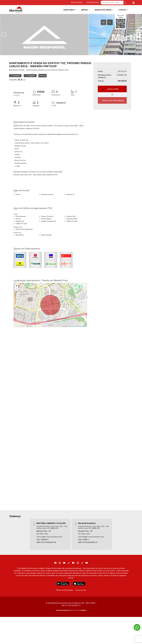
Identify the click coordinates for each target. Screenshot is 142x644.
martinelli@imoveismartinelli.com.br (91, 551)
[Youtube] (63, 578)
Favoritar (15, 90)
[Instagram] (57, 578)
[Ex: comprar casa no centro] (112, 3)
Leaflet (72, 341)
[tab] (104, 22)
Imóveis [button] (85, 10)
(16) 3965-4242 (42, 548)
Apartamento (14, 84)
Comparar (30, 90)
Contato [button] (123, 10)
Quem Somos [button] (69, 10)
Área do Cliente (77, 2)
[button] (133, 3)
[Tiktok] (68, 578)
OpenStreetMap (82, 341)
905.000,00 (122, 86)
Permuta (42, 90)
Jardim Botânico (32, 84)
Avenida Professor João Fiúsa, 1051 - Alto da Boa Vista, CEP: (52, 541)
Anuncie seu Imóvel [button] (103, 10)
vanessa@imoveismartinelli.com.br (49, 551)
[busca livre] (125, 3)
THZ (50, 222)
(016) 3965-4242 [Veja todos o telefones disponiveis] (93, 2)
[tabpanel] (71, 42)
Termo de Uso (81, 605)
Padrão (22, 84)
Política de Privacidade (64, 605)
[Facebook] (52, 578)
